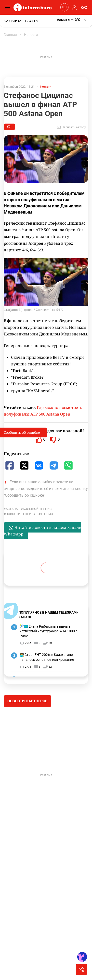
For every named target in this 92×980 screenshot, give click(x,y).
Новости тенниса (20, 514)
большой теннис (37, 509)
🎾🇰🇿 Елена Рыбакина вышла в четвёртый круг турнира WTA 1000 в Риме (49, 631)
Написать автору (71, 127)
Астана (12, 509)
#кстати (45, 87)
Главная (10, 35)
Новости (31, 35)
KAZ (84, 7)
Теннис (47, 514)
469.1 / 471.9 (21, 21)
